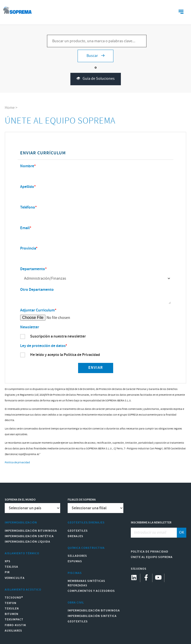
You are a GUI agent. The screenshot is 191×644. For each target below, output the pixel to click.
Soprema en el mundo (20, 500)
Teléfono (28, 207)
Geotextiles (78, 531)
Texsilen (12, 609)
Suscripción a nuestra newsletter (58, 337)
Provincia (28, 248)
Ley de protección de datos (43, 346)
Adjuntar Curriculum (37, 310)
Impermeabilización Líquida (27, 542)
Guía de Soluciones (96, 79)
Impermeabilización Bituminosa (31, 531)
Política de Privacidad (150, 552)
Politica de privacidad (17, 463)
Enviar (96, 368)
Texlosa (11, 567)
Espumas (75, 561)
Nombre (27, 166)
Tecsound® (14, 598)
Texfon (11, 603)
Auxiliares (13, 631)
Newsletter (30, 327)
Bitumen (12, 614)
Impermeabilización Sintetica (92, 616)
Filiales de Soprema (82, 500)
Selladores (77, 556)
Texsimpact (14, 620)
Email (25, 228)
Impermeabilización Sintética (29, 536)
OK (182, 533)
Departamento (33, 269)
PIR (7, 572)
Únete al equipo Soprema (152, 557)
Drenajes (75, 536)
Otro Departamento (37, 290)
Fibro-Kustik (15, 625)
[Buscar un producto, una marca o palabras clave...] (97, 41)
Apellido (27, 187)
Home (10, 108)
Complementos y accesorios (91, 591)
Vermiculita (15, 578)
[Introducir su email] (154, 533)
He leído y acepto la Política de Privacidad (65, 355)
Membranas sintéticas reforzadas (86, 583)
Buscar (95, 56)
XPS (8, 561)
